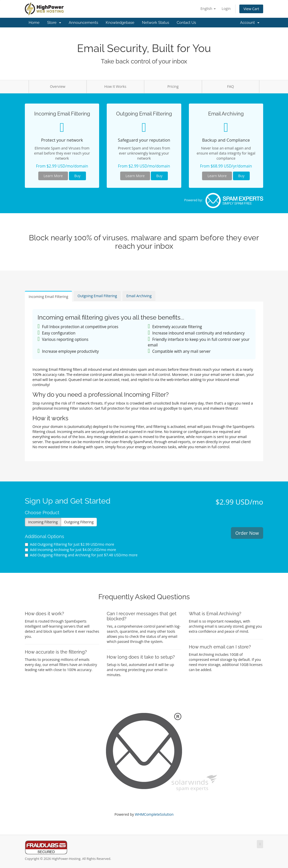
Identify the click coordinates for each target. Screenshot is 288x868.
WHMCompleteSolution (154, 814)
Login (226, 9)
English (208, 9)
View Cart (251, 9)
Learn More (53, 176)
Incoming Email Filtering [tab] (48, 297)
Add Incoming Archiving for (70, 550)
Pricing (173, 86)
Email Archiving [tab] (139, 296)
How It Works (115, 86)
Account (250, 23)
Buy (77, 176)
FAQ (231, 86)
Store (54, 23)
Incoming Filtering (43, 522)
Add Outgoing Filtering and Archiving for (81, 555)
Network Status (156, 23)
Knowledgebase (120, 23)
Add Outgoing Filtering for (69, 544)
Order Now (247, 533)
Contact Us (186, 23)
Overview (58, 86)
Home (34, 23)
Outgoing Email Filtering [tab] (97, 296)
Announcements (83, 23)
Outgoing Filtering (79, 522)
